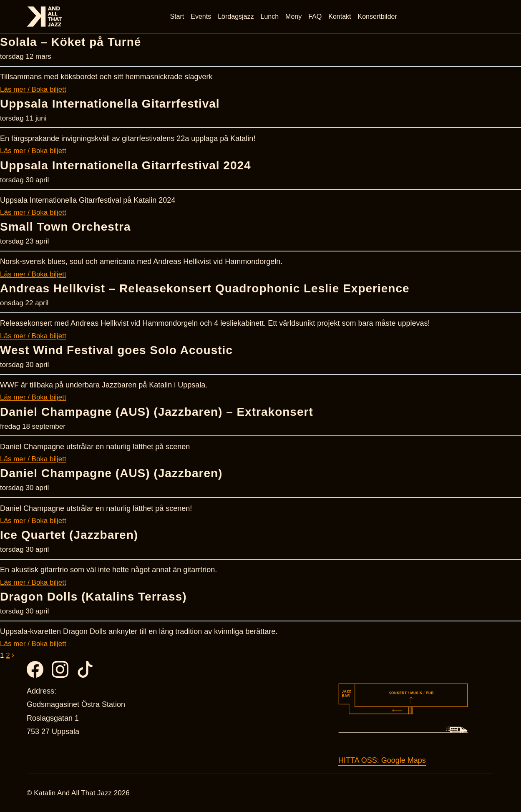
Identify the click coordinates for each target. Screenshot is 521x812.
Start (177, 16)
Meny (293, 16)
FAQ (315, 16)
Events (201, 16)
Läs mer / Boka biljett (33, 89)
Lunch (270, 16)
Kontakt (340, 16)
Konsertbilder (378, 16)
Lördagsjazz (236, 16)
